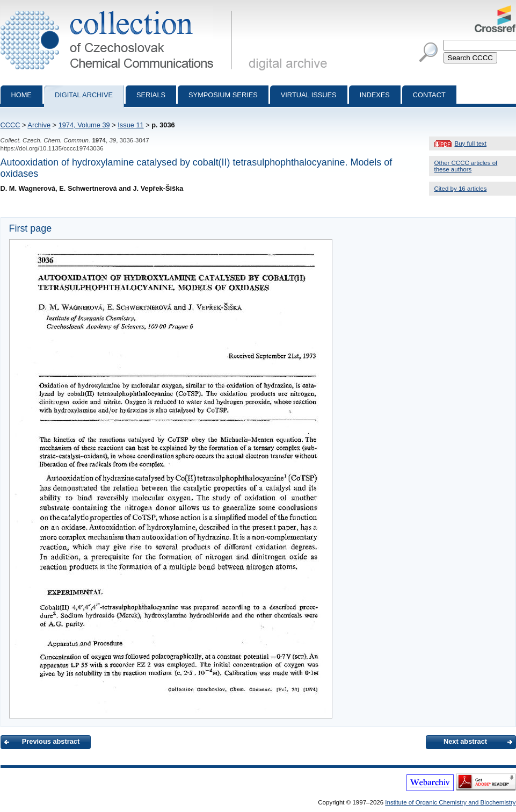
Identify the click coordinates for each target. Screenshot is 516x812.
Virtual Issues (309, 95)
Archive (39, 125)
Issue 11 (130, 125)
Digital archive (84, 95)
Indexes (375, 95)
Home (21, 95)
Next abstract (465, 741)
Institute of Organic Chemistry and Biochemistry (450, 802)
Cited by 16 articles (461, 189)
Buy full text (471, 143)
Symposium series (223, 95)
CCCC (10, 125)
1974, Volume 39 (84, 125)
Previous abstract (51, 741)
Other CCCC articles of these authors (466, 166)
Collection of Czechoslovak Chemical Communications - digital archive (118, 10)
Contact (429, 95)
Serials (151, 95)
